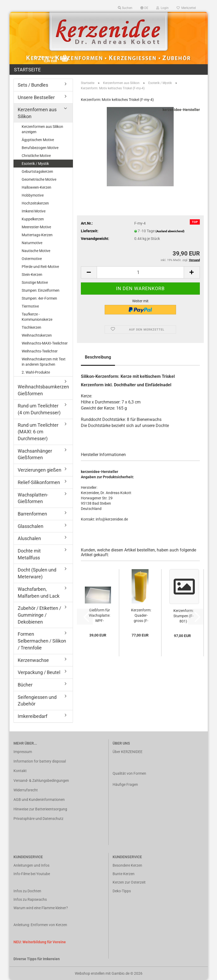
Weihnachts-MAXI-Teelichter (45, 343)
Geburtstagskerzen (37, 171)
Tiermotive (30, 306)
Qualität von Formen (129, 773)
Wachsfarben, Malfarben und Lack (39, 593)
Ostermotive (32, 259)
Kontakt (20, 771)
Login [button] (162, 8)
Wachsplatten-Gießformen (33, 498)
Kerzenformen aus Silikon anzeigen (42, 129)
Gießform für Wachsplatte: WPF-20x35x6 (100, 616)
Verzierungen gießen (40, 470)
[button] (144, 8)
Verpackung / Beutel (39, 672)
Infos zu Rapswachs (30, 899)
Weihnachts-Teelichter (40, 351)
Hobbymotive (33, 195)
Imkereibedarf (33, 716)
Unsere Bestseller (36, 97)
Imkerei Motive (34, 211)
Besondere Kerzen (127, 865)
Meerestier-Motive (36, 227)
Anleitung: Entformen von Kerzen (40, 925)
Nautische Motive (36, 251)
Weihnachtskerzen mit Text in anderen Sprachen (44, 362)
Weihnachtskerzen (37, 335)
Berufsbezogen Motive (40, 148)
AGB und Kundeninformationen (39, 800)
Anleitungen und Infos (31, 865)
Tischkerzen (31, 327)
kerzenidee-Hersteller (181, 110)
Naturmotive (32, 243)
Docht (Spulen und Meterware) (37, 573)
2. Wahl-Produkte (36, 372)
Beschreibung (98, 357)
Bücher (25, 685)
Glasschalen (31, 526)
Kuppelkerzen (33, 219)
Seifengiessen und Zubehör (37, 701)
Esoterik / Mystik (35, 164)
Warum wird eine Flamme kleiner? (41, 908)
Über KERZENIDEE (128, 752)
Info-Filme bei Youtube (32, 874)
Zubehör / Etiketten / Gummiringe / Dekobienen (39, 615)
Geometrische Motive (39, 179)
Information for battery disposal (40, 761)
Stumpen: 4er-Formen (39, 298)
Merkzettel (186, 8)
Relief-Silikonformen (39, 482)
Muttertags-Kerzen (37, 235)
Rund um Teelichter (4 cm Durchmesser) (39, 409)
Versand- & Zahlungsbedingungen (41, 781)
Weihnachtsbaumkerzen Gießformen (43, 390)
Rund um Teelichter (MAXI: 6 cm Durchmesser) (38, 432)
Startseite (27, 70)
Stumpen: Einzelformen (41, 290)
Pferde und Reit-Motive (40, 267)
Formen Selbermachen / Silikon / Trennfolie (42, 641)
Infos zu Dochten (27, 891)
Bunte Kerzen (124, 874)
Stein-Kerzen (32, 275)
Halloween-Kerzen (36, 187)
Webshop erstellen (90, 973)
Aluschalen (29, 538)
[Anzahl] (140, 272)
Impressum (23, 752)
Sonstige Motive (35, 282)
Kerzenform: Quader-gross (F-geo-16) (141, 616)
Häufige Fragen (125, 784)
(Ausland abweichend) (170, 231)
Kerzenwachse (33, 660)
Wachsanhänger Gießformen (35, 454)
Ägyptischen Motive (38, 140)
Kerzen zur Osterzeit (129, 882)
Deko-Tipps (122, 891)
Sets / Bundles (33, 85)
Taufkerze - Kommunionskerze (37, 317)
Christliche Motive (36, 156)
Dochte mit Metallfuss (29, 554)
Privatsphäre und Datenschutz (38, 819)
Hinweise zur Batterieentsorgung (40, 809)
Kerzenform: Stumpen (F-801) (183, 616)
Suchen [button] (125, 8)
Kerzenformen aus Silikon (37, 113)
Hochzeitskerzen (35, 203)
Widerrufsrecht (26, 790)
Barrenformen (32, 514)
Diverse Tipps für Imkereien (37, 959)
